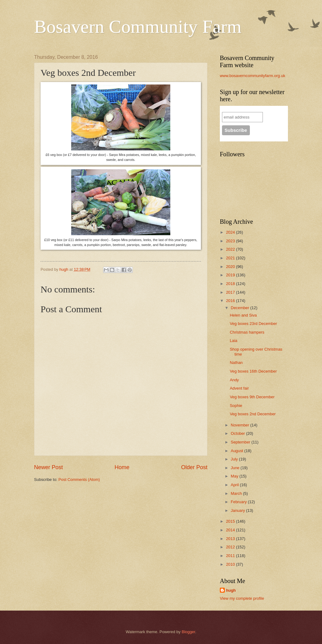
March (237, 493)
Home (122, 467)
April (235, 485)
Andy (234, 380)
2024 (231, 232)
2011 (231, 556)
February (239, 502)
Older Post (194, 467)
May (235, 476)
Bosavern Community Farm (138, 27)
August (237, 451)
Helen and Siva (243, 315)
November (240, 425)
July (235, 459)
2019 (231, 275)
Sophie (236, 406)
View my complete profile (242, 598)
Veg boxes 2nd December (253, 414)
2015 (231, 521)
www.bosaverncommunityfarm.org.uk (252, 76)
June (236, 468)
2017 (231, 292)
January (238, 510)
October (238, 433)
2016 (231, 301)
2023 (231, 241)
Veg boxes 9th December (252, 397)
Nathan (236, 363)
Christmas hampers (247, 332)
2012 (231, 547)
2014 (231, 530)
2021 (231, 258)
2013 (231, 539)
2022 (231, 249)
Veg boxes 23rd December (253, 324)
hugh (231, 590)
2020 (231, 267)
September (241, 442)
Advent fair (239, 388)
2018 (231, 284)
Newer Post (48, 467)
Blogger (189, 632)
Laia (233, 341)
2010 (231, 564)
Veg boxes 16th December (253, 371)
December (240, 308)
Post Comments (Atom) (79, 480)
